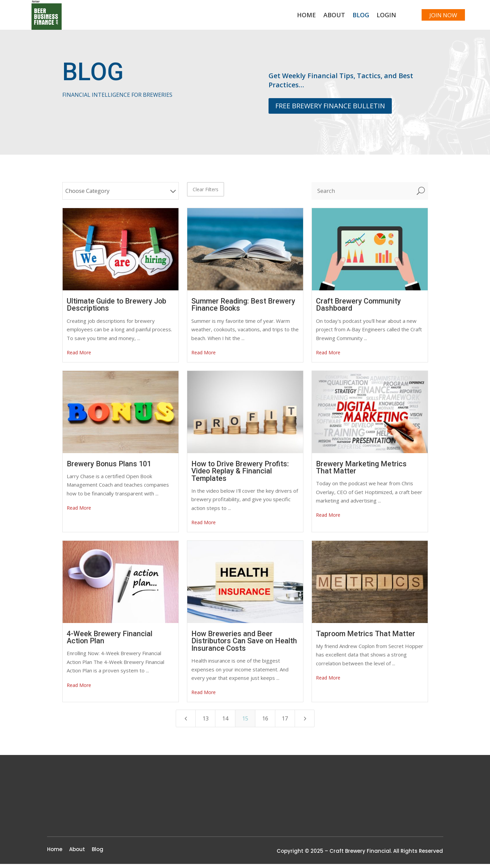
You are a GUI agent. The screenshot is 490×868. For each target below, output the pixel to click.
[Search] (363, 195)
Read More (79, 356)
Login (377, 18)
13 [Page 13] (204, 722)
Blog (352, 18)
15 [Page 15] (245, 722)
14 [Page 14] (225, 722)
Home (297, 18)
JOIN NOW (439, 17)
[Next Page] (307, 722)
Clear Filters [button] (206, 193)
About (325, 18)
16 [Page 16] (266, 722)
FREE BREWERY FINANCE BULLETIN (330, 109)
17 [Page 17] (287, 722)
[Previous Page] (183, 722)
